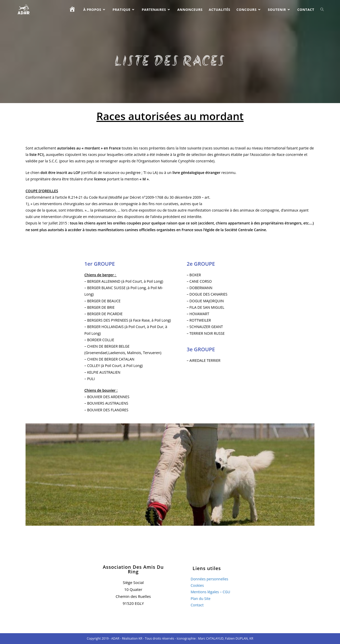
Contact (197, 605)
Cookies (197, 585)
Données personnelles (209, 579)
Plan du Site (201, 599)
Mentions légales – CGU (210, 592)
